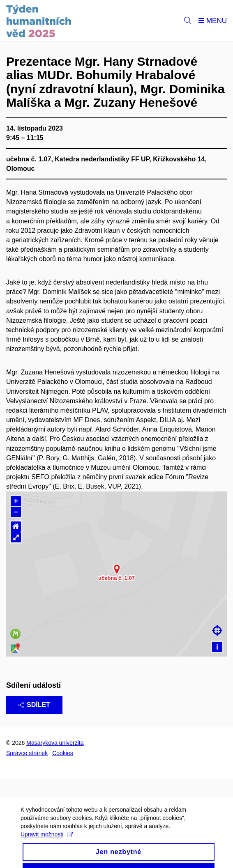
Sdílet (34, 705)
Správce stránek (27, 753)
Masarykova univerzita (55, 743)
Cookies (63, 753)
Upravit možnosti (47, 844)
